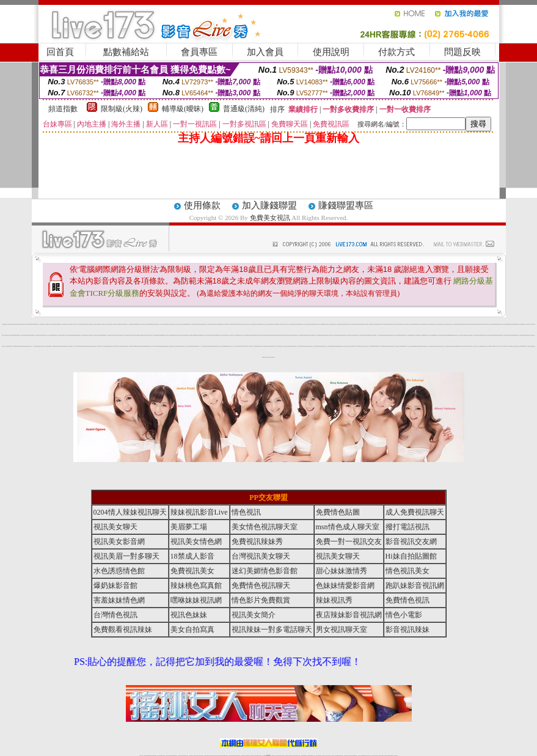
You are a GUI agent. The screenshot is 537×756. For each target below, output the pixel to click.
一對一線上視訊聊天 (474, 346)
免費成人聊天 (495, 346)
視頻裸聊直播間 (137, 324)
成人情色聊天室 (397, 346)
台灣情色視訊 (115, 615)
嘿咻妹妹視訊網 (196, 600)
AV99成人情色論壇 (155, 346)
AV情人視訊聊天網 (69, 324)
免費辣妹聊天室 (386, 346)
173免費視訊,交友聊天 (38, 335)
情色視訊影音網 (309, 346)
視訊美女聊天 (223, 335)
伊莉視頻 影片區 (5, 346)
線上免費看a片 (256, 346)
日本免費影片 (338, 324)
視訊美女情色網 (196, 541)
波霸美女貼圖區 (391, 335)
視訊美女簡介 (254, 615)
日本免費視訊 (469, 346)
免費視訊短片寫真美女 (8, 335)
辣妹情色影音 (502, 335)
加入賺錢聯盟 (269, 205)
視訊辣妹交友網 (290, 335)
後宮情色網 (144, 346)
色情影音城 (64, 324)
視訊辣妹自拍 (308, 324)
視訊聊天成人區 (457, 335)
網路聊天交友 (100, 324)
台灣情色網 (401, 346)
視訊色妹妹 (189, 615)
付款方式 (396, 52)
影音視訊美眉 (500, 324)
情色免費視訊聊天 (93, 346)
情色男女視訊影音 (362, 346)
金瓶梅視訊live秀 (459, 346)
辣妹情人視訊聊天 (222, 346)
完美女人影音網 (396, 335)
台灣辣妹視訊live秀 (297, 324)
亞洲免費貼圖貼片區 (156, 335)
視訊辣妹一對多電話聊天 (272, 629)
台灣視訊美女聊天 (45, 335)
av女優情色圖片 (137, 335)
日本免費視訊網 (446, 335)
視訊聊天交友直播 (345, 346)
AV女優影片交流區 (242, 324)
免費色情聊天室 (358, 324)
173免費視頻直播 (182, 346)
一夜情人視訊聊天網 (143, 324)
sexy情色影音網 (24, 346)
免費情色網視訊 (210, 346)
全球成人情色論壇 (351, 346)
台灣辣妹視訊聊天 (391, 324)
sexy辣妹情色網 (227, 346)
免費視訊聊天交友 (202, 335)
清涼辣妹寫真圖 (270, 346)
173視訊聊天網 (391, 346)
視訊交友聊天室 (343, 324)
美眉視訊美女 (10, 324)
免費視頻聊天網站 (74, 335)
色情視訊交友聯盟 (448, 346)
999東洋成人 (404, 335)
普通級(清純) (244, 109)
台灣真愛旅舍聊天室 (205, 346)
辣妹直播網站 (18, 335)
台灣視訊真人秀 (96, 324)
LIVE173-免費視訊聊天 (384, 324)
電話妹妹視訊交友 (179, 324)
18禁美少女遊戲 (528, 335)
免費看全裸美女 (71, 346)
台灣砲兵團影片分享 (295, 346)
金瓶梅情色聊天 (240, 335)
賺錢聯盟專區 (346, 205)
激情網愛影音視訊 (55, 346)
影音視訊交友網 (485, 335)
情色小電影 (404, 615)
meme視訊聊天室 (197, 335)
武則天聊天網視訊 (100, 335)
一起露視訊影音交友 (110, 335)
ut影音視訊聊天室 (320, 346)
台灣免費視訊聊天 (378, 324)
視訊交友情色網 (245, 335)
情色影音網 (460, 324)
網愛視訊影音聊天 (511, 324)
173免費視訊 (191, 335)
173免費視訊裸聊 (512, 335)
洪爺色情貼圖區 (85, 324)
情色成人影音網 (415, 335)
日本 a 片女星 (286, 324)
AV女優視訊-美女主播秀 (234, 335)
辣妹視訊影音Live (199, 512)
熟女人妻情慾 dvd (280, 324)
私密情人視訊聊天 (150, 335)
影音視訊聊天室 (407, 324)
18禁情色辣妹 (182, 335)
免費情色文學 (405, 346)
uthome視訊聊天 (451, 335)
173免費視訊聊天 (250, 335)
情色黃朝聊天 (116, 346)
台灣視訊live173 (131, 346)
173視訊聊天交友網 (68, 335)
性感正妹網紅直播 (4, 324)
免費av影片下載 (491, 346)
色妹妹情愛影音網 (345, 585)
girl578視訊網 (495, 324)
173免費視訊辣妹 (211, 324)
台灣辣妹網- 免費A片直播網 (12, 346)
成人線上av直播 (208, 335)
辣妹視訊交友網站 (291, 324)
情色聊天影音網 (507, 335)
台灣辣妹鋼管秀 (372, 346)
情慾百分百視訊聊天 (437, 346)
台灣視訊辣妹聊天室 (433, 324)
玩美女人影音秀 (444, 324)
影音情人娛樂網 (330, 346)
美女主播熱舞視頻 (312, 335)
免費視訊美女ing (269, 335)
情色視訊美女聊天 (266, 357)
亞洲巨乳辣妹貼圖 (269, 324)
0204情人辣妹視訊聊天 (130, 512)
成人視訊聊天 (29, 346)
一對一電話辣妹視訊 (380, 335)
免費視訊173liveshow (372, 335)
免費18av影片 (227, 324)
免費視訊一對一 (367, 346)
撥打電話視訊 (407, 527)
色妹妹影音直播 (253, 324)
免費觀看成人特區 (48, 324)
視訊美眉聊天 (480, 324)
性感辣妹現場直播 (522, 335)
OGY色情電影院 (505, 324)
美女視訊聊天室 (88, 346)
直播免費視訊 (172, 335)
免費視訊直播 (464, 324)
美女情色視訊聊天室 (265, 527)
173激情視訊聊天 (54, 324)
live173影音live (236, 324)
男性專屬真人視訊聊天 (144, 335)
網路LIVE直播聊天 (485, 324)
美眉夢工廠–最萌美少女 (523, 324)
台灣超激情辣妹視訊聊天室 (21, 324)
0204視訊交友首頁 (244, 346)
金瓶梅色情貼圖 (339, 346)
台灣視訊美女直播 (23, 335)
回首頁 (60, 52)
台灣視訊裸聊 (470, 335)
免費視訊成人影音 (205, 324)
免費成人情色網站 (62, 335)
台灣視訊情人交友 (327, 324)
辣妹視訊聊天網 (194, 346)
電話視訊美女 (115, 324)
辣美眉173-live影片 (93, 335)
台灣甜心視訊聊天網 (173, 324)
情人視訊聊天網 (480, 335)
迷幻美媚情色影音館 (265, 571)
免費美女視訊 (270, 218)
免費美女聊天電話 (216, 346)
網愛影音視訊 (423, 324)
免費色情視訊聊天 (307, 335)
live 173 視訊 (331, 335)
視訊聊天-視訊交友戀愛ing (288, 346)
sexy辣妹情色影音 (417, 324)
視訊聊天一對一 (199, 346)
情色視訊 (246, 512)
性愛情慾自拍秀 (465, 346)
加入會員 (265, 52)
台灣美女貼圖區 (83, 335)
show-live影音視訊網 (82, 346)
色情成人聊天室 (105, 324)
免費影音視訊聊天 (344, 335)
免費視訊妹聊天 (189, 324)
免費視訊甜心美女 (426, 346)
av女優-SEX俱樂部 (28, 324)
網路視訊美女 (421, 346)
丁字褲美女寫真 (74, 324)
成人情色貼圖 (431, 335)
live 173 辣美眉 (356, 346)
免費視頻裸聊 (323, 324)
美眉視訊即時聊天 (132, 324)
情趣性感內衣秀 (432, 346)
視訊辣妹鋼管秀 (49, 346)
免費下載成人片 (533, 335)
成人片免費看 (475, 335)
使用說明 (331, 52)
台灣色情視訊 (353, 324)
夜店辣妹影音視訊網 (349, 615)
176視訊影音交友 (115, 335)
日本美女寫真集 (163, 324)
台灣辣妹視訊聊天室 (356, 335)
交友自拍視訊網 (177, 346)
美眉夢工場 (189, 527)
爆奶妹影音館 (115, 585)
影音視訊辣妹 (65, 346)
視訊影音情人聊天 (317, 324)
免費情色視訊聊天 (261, 585)
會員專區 (199, 52)
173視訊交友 (315, 346)
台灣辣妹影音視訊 (333, 324)
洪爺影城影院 (232, 324)
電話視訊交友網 (154, 324)
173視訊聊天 (367, 324)
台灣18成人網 (505, 346)
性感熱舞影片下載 (132, 335)
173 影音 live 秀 (250, 346)
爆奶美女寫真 (517, 335)
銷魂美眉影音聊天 (148, 346)
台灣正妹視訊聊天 (301, 335)
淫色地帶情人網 (443, 346)
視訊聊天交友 (462, 335)
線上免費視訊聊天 (51, 335)
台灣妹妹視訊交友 (121, 335)
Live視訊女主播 (213, 335)
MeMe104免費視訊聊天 (138, 346)
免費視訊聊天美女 (372, 324)
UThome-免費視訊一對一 (36, 324)
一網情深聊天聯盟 (105, 346)
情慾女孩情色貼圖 (90, 324)
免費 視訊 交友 (529, 324)
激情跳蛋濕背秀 (516, 324)
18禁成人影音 (227, 335)
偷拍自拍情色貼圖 (166, 346)
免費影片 (322, 335)
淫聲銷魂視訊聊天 (195, 324)
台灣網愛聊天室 (59, 324)
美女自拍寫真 (192, 629)
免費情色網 (104, 335)
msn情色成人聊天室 (348, 527)
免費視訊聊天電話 (441, 335)
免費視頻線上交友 (126, 324)
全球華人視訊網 (519, 346)
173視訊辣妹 (305, 346)
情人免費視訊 (486, 346)
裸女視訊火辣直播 (411, 346)
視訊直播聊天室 (334, 346)
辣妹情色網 (382, 346)
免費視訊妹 (79, 335)
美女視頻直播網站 (125, 346)
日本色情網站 (120, 346)
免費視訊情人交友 (56, 335)
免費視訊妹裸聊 (149, 324)
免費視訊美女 (192, 571)
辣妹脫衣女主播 (530, 346)
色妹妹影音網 (510, 346)
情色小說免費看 (318, 335)
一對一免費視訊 (35, 346)
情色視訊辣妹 (28, 335)
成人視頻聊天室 (454, 346)
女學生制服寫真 (127, 335)
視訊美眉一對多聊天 (126, 556)
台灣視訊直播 (13, 335)
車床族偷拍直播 (160, 346)
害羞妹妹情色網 (119, 600)
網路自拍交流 (200, 324)
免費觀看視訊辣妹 (221, 324)
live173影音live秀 (491, 335)
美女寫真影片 (500, 346)
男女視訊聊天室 (342, 629)
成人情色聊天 (247, 324)
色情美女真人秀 (427, 324)
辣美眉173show (15, 324)
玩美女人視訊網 (514, 346)
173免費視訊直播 (60, 346)
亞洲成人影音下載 (275, 346)
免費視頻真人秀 (377, 346)
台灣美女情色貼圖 (275, 324)
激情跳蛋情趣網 (162, 335)
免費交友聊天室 (397, 324)
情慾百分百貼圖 (80, 324)
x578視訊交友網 (281, 346)
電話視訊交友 (324, 346)
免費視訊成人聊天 (402, 324)
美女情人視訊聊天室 (238, 346)
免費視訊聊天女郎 (172, 346)
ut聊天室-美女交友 (350, 335)
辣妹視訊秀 (334, 600)
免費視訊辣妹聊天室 (426, 335)
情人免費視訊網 (184, 324)
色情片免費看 (312, 324)
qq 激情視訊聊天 (525, 346)
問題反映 (462, 52)
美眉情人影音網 (348, 324)
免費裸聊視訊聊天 (416, 346)
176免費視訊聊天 (295, 335)
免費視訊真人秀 (420, 335)
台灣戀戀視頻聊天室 (120, 324)
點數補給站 (126, 52)
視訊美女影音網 (119, 541)
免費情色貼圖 (326, 335)
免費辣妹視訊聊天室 (256, 335)
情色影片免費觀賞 (261, 600)
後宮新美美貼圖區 (410, 335)
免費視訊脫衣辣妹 (385, 335)
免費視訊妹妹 (265, 346)
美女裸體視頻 (362, 324)
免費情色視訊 (466, 335)
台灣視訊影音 (362, 335)
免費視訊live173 (497, 335)
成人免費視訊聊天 (456, 324)
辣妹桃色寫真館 (196, 585)
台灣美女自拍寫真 (258, 324)
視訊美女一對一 (232, 346)
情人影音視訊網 (260, 346)
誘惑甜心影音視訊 (475, 324)
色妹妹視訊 (400, 335)
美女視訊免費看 (110, 324)
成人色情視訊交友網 (188, 346)
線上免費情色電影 (481, 346)
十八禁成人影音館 (76, 346)
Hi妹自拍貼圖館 (411, 556)
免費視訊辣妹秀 (279, 335)
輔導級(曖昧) (183, 109)
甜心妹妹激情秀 (342, 571)
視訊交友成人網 (303, 324)
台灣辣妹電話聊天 (439, 324)
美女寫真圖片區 (366, 335)
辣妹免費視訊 (39, 346)
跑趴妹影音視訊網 (415, 585)
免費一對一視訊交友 (349, 541)
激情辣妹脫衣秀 (469, 324)
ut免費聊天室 (436, 335)
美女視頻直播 (335, 335)
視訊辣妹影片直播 (19, 346)
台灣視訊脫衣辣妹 (274, 335)
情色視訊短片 (167, 324)
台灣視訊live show (262, 335)
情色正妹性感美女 (177, 335)
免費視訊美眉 (301, 346)
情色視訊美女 (32, 335)
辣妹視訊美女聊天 (111, 346)
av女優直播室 (218, 335)
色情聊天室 (339, 335)
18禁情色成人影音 (167, 335)
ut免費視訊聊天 (285, 335)
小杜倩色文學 (491, 324)
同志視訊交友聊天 (100, 346)
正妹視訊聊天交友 (450, 324)
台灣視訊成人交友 (44, 346)
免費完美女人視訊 (263, 324)
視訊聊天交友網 (216, 324)
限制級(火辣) (122, 109)
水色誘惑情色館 (119, 571)
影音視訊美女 (187, 335)
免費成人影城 (88, 335)
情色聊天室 (158, 324)
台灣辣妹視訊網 (42, 324)
